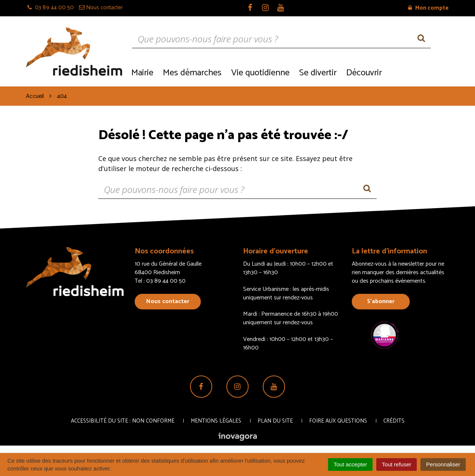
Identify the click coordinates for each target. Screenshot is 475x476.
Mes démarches (192, 73)
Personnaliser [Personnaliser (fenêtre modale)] (443, 464)
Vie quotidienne (260, 73)
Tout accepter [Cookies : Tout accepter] (350, 464)
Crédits (394, 421)
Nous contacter (168, 301)
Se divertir (318, 73)
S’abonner (381, 301)
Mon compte (428, 8)
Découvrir (364, 73)
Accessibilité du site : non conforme (123, 421)
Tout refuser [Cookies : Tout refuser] (397, 464)
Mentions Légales (216, 421)
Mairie (142, 73)
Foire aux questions (338, 421)
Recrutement (418, 72)
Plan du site (275, 421)
